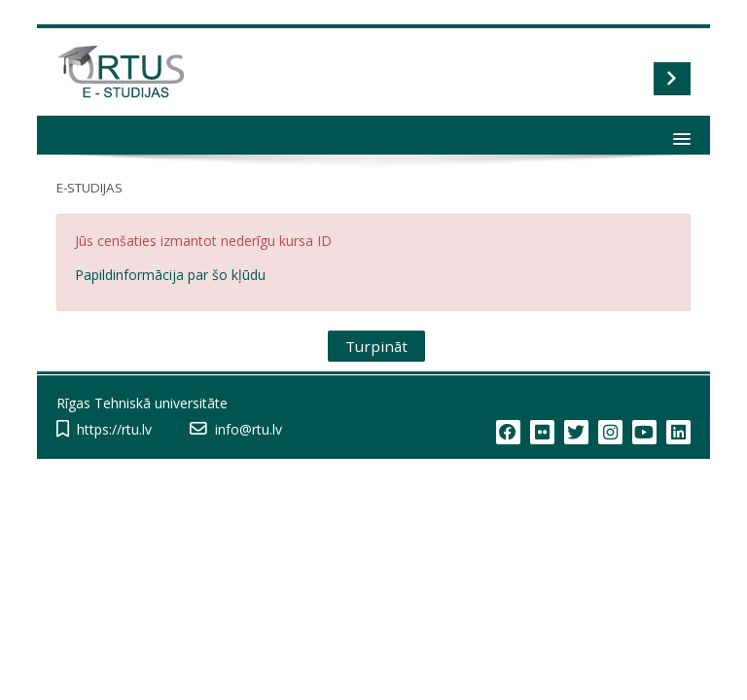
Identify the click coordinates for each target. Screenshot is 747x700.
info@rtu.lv (249, 429)
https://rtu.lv (114, 429)
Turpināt (376, 346)
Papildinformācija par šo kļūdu (170, 275)
